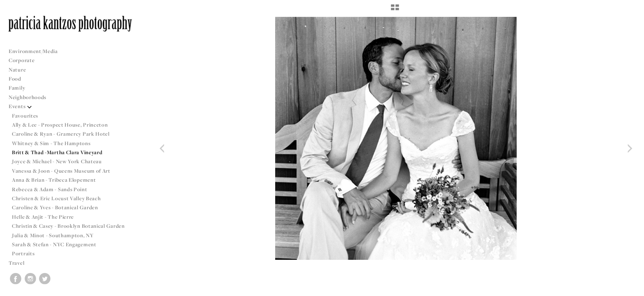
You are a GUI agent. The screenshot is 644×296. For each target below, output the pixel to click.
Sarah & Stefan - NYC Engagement (54, 244)
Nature (17, 70)
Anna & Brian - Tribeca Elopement (54, 180)
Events (20, 106)
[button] (395, 10)
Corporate (22, 60)
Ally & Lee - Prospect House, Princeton (60, 125)
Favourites (25, 116)
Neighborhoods (31, 97)
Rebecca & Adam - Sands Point (50, 189)
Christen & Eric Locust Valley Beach (56, 198)
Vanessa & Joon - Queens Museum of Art (61, 171)
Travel (16, 263)
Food (15, 79)
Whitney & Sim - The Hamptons (51, 143)
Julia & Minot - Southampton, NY (53, 235)
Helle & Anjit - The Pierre (43, 217)
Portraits (23, 253)
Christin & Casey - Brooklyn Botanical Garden (68, 226)
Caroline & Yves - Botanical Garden (55, 207)
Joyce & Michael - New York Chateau (57, 161)
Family (17, 88)
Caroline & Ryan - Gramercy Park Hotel (61, 134)
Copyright (627, 289)
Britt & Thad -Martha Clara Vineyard (57, 152)
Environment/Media (33, 51)
